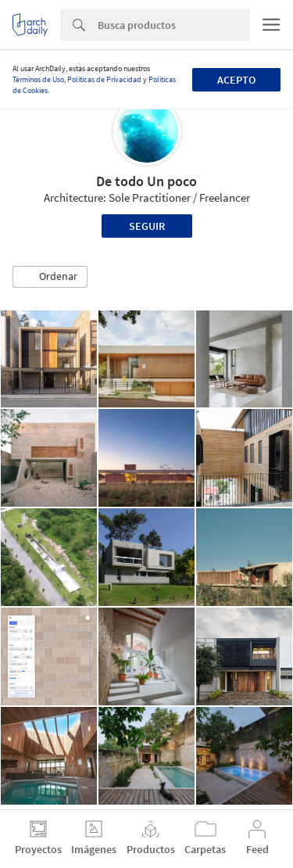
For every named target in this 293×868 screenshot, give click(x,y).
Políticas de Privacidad (104, 79)
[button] (50, 277)
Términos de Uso (38, 79)
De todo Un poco (146, 181)
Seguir (147, 226)
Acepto (236, 80)
